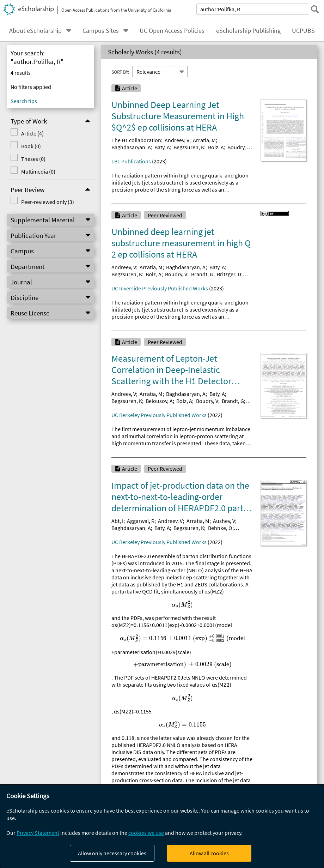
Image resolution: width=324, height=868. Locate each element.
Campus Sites (101, 31)
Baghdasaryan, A (131, 147)
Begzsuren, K (189, 147)
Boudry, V (239, 147)
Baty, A (162, 147)
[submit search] (315, 9)
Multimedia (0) (38, 171)
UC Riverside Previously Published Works (160, 288)
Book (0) (31, 146)
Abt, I (117, 521)
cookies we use (146, 833)
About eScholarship (35, 31)
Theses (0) (33, 159)
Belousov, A (159, 401)
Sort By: (120, 72)
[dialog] (162, 826)
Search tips (24, 101)
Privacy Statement (38, 833)
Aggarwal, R (141, 521)
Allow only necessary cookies (112, 853)
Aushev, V (224, 521)
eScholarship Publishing (248, 31)
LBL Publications (131, 161)
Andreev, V (177, 140)
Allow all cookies (209, 853)
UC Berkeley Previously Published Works (159, 415)
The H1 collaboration (136, 140)
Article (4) (32, 133)
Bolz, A (216, 147)
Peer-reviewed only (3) (48, 202)
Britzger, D (229, 274)
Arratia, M (204, 140)
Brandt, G (202, 274)
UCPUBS (303, 31)
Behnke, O (220, 528)
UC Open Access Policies (172, 31)
